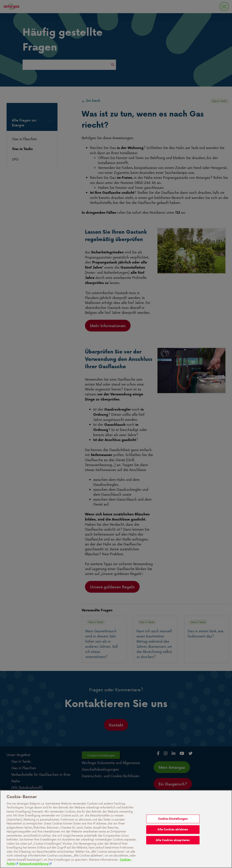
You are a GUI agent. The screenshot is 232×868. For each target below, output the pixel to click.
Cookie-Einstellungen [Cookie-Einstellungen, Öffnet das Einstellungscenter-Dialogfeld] (173, 837)
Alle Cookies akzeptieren (173, 859)
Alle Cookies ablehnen (173, 848)
